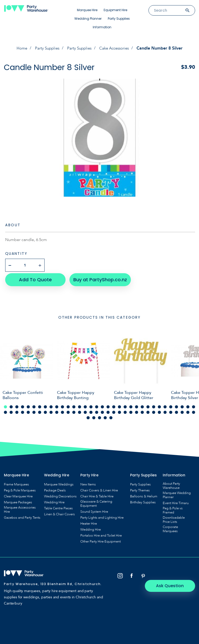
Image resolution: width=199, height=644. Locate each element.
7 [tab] (40, 405)
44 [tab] (57, 410)
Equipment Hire (115, 10)
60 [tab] (148, 410)
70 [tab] (94, 416)
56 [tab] (125, 410)
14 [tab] (80, 405)
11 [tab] (62, 405)
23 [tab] (131, 405)
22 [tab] (125, 405)
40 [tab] (34, 410)
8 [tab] (45, 405)
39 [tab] (28, 410)
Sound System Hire (94, 510)
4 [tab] (23, 405)
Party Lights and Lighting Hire (102, 516)
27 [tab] (154, 405)
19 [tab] (108, 405)
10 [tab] (57, 405)
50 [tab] (91, 410)
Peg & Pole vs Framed (173, 509)
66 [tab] (182, 410)
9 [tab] (51, 405)
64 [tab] (171, 410)
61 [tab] (154, 410)
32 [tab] (182, 405)
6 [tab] (34, 405)
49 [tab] (85, 410)
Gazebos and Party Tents (22, 516)
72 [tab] (105, 416)
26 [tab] (148, 405)
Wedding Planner (88, 19)
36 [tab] (11, 410)
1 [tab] (5, 405)
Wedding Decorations (60, 495)
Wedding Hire (54, 501)
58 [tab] (137, 410)
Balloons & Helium (144, 495)
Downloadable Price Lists (174, 518)
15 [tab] (85, 405)
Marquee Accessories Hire (20, 508)
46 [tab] (68, 410)
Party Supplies (119, 19)
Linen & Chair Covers (59, 512)
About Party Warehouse (171, 484)
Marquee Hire (87, 10)
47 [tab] (74, 410)
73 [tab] (111, 416)
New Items (88, 483)
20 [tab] (114, 405)
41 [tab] (40, 410)
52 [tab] (102, 410)
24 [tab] (137, 405)
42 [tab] (45, 410)
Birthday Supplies (143, 501)
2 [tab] (11, 405)
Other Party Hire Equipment (101, 540)
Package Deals (55, 489)
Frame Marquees (16, 483)
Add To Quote (34, 278)
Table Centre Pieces (58, 506)
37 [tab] (17, 410)
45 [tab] (62, 410)
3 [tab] (17, 405)
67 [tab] (188, 410)
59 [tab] (142, 410)
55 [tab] (119, 410)
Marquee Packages (18, 501)
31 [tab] (176, 405)
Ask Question (173, 574)
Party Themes (140, 489)
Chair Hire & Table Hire (97, 495)
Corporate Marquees (170, 527)
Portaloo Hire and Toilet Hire (101, 534)
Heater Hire (89, 522)
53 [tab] (108, 410)
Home (19, 48)
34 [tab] (194, 405)
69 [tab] (88, 416)
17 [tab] (97, 405)
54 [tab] (114, 410)
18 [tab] (102, 405)
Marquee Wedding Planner (177, 493)
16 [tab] (91, 405)
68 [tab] (194, 410)
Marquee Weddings (59, 483)
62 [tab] (159, 410)
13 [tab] (74, 405)
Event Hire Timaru (176, 501)
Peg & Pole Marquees (20, 489)
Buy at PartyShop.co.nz (97, 278)
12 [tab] (68, 405)
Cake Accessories (116, 48)
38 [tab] (23, 410)
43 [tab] (51, 410)
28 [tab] (159, 405)
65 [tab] (176, 410)
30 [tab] (171, 405)
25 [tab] (142, 405)
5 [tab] (28, 405)
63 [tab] (165, 410)
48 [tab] (80, 410)
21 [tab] (119, 405)
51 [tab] (97, 410)
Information (102, 27)
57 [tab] (131, 410)
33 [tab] (188, 405)
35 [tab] (5, 410)
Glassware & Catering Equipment (96, 502)
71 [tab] (99, 416)
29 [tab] (165, 405)
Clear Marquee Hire (18, 495)
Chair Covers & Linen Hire (99, 489)
